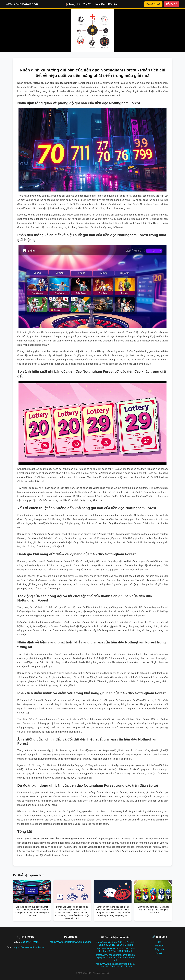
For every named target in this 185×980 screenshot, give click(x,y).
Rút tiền (113, 4)
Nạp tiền (100, 4)
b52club (159, 946)
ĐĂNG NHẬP (153, 4)
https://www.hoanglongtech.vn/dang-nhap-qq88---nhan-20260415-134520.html (115, 958)
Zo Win (159, 953)
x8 (159, 942)
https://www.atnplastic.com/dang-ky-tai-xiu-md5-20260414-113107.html (115, 965)
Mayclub (159, 949)
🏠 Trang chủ (72, 4)
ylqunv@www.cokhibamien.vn (29, 947)
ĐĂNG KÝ (172, 4)
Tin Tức (88, 4)
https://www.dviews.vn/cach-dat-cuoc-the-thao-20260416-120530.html (115, 950)
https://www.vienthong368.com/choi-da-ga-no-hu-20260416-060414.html (115, 943)
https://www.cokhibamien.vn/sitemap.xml (70, 942)
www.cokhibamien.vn (22, 4)
